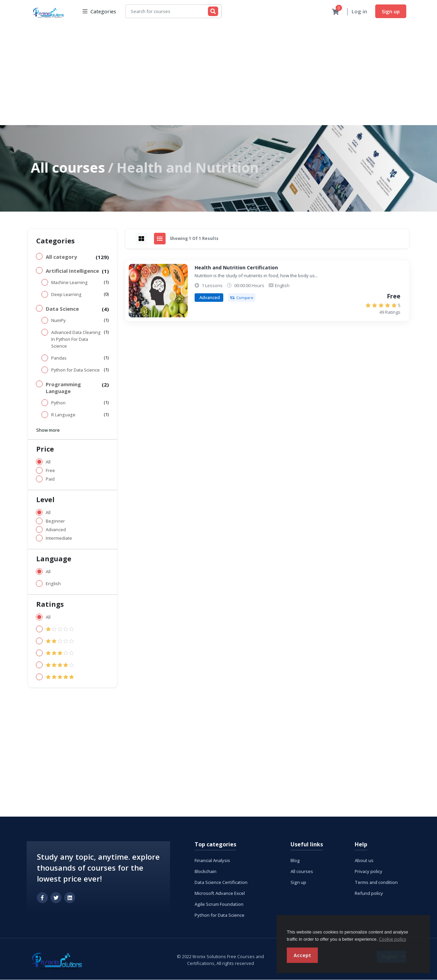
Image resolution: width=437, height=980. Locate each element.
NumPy (58, 321)
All (48, 462)
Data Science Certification (221, 883)
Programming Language (63, 388)
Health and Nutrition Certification (236, 268)
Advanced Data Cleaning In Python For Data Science (76, 340)
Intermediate (59, 539)
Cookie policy (393, 939)
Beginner (55, 521)
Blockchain (206, 872)
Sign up (391, 11)
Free (50, 471)
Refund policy (369, 894)
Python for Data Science (75, 370)
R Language (63, 415)
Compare (242, 298)
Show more (48, 430)
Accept (302, 955)
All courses (68, 168)
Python (58, 403)
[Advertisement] (218, 74)
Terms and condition (376, 883)
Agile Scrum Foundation (219, 904)
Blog (295, 861)
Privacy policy (369, 872)
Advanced (56, 530)
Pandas (59, 358)
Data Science (62, 309)
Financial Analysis (212, 861)
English (53, 584)
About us (364, 861)
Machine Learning (69, 283)
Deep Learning (66, 295)
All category (61, 257)
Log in (359, 12)
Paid (50, 479)
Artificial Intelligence (72, 271)
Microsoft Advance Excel (220, 894)
